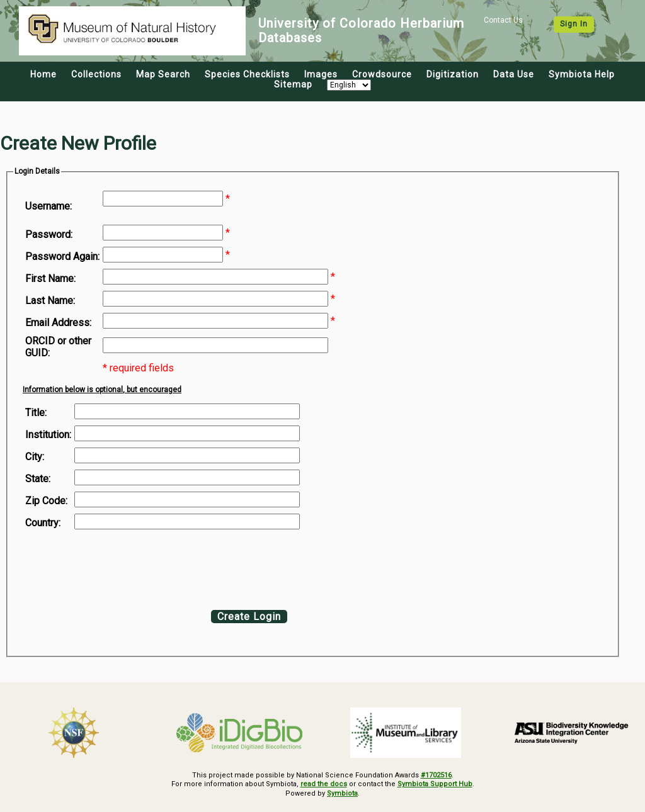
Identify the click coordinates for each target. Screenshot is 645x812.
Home (43, 74)
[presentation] (127, 567)
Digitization (453, 74)
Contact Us (503, 20)
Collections (96, 74)
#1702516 (436, 775)
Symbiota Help (582, 74)
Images (321, 74)
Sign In (574, 24)
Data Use (514, 74)
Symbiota (342, 793)
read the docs (324, 784)
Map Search (163, 74)
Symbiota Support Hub (435, 784)
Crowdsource (382, 74)
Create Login (249, 617)
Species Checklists (247, 74)
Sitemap (293, 84)
